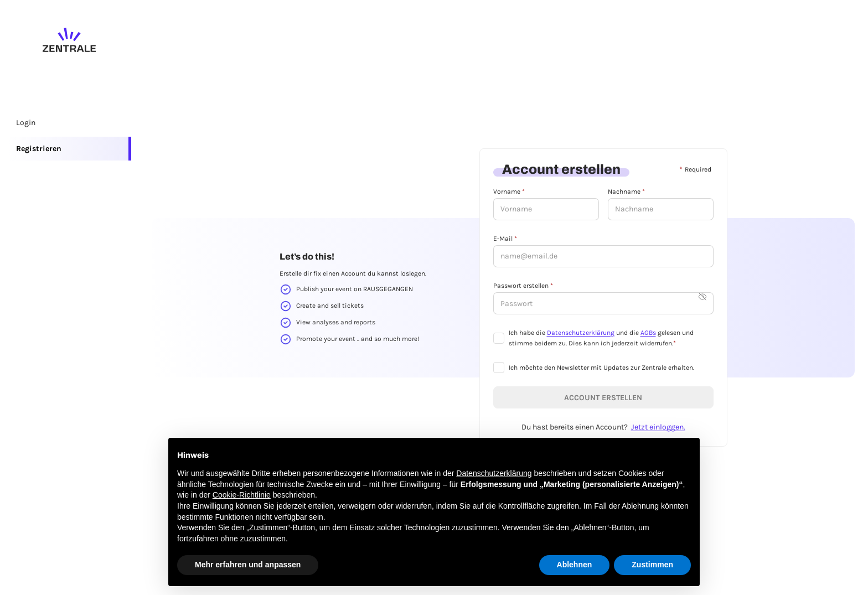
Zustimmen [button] (652, 565)
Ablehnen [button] (575, 565)
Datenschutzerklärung (581, 333)
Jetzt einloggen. (658, 427)
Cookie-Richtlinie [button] (242, 495)
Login (26, 123)
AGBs (648, 333)
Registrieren (39, 149)
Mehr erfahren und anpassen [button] (248, 565)
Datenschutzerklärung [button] (494, 473)
